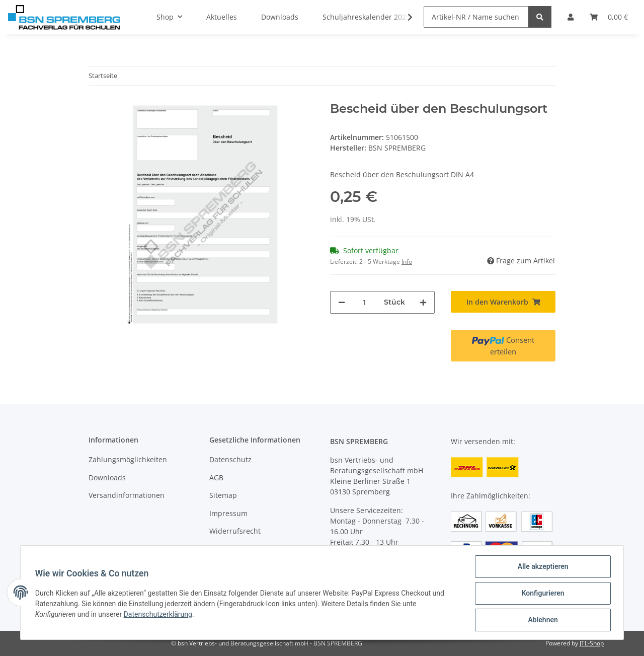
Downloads (107, 478)
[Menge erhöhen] (423, 302)
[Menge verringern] (342, 302)
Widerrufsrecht (235, 531)
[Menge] (365, 302)
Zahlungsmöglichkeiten (128, 459)
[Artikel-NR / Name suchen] (476, 17)
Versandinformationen (127, 495)
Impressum (228, 513)
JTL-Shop (592, 643)
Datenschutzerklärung (159, 615)
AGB (216, 478)
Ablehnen (541, 620)
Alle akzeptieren (541, 568)
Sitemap (223, 495)
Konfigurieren (541, 594)
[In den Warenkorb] (503, 302)
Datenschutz (230, 459)
